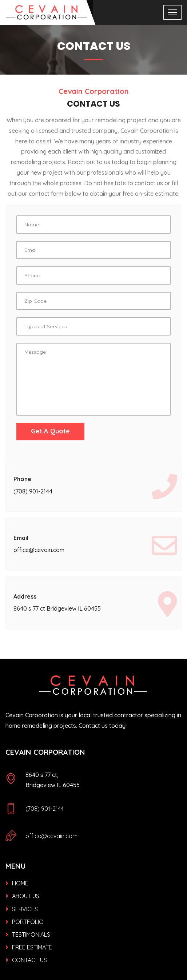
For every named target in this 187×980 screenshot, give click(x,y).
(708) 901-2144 (45, 809)
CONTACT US (29, 960)
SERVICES (25, 909)
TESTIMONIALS (31, 935)
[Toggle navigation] (172, 12)
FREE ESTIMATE (32, 947)
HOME (20, 883)
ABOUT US (26, 896)
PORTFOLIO (28, 922)
